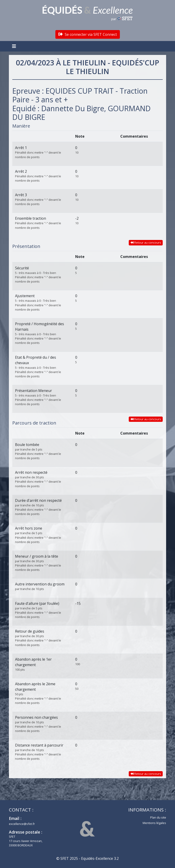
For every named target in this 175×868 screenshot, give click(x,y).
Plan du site (158, 817)
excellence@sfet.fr (22, 824)
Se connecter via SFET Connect (88, 34)
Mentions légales (154, 823)
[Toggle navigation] (15, 46)
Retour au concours (146, 242)
